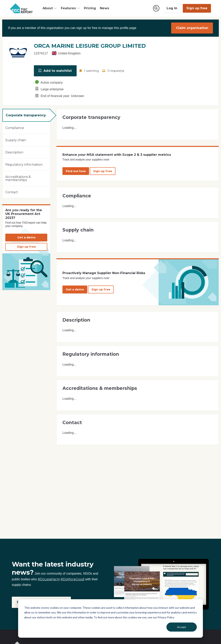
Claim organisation (192, 28)
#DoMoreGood (72, 579)
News (104, 8)
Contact (12, 192)
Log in (172, 8)
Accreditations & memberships (18, 178)
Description (14, 152)
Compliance (15, 128)
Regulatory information (24, 164)
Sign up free (197, 8)
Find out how (76, 171)
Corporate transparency (26, 115)
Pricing (90, 8)
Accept (182, 627)
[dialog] (110, 618)
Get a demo (26, 237)
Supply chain (16, 140)
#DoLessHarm (49, 579)
